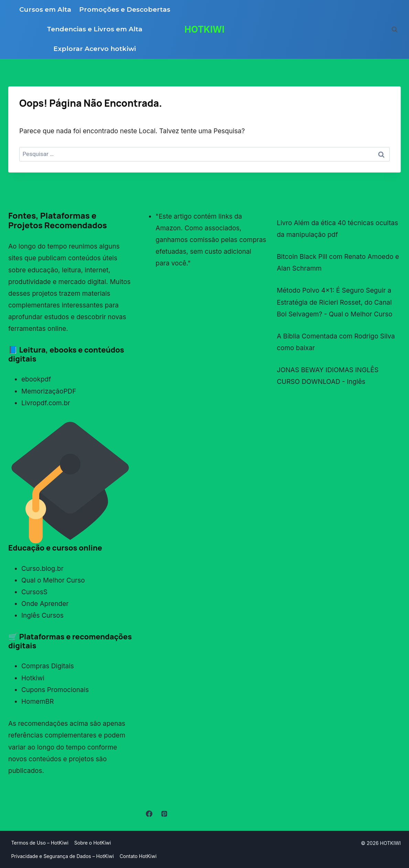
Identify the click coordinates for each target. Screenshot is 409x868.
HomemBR (38, 702)
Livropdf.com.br (46, 403)
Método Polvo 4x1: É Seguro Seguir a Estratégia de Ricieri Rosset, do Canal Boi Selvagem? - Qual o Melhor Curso (335, 302)
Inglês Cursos (42, 615)
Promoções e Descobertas (125, 9)
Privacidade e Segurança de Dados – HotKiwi (62, 856)
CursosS (34, 592)
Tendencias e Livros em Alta (95, 29)
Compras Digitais (48, 666)
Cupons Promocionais (55, 690)
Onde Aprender (45, 604)
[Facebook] (149, 814)
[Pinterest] (164, 814)
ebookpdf (36, 379)
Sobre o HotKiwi (93, 843)
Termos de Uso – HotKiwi (40, 843)
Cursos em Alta (45, 9)
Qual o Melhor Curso (53, 580)
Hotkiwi (33, 678)
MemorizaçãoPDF (49, 391)
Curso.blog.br (42, 569)
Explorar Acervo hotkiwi (95, 49)
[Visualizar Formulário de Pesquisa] (395, 29)
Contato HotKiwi (138, 856)
